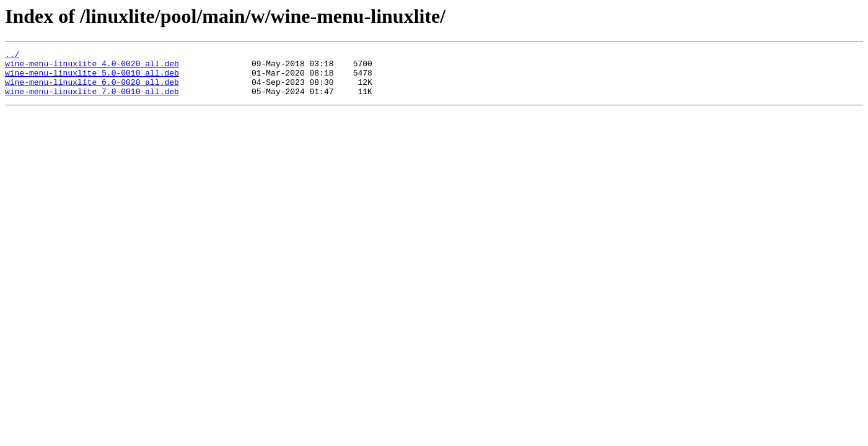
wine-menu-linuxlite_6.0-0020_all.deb (92, 89)
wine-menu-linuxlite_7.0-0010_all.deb (92, 100)
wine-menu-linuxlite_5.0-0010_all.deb (92, 78)
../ (12, 56)
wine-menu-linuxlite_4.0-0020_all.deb (92, 67)
